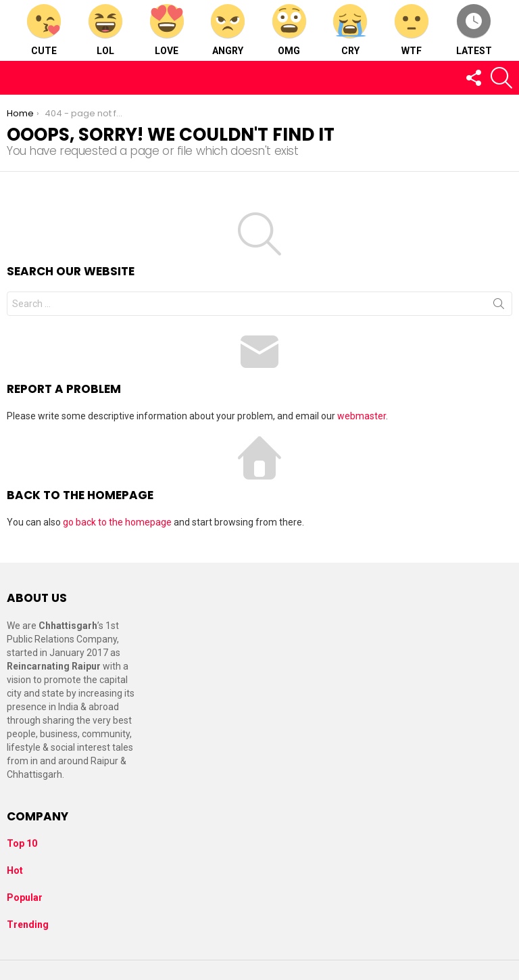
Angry (228, 30)
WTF (412, 30)
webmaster (362, 416)
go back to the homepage (117, 522)
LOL (105, 30)
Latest (474, 30)
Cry (350, 30)
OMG (289, 30)
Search (499, 306)
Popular (25, 897)
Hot (15, 870)
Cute (44, 30)
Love (167, 30)
